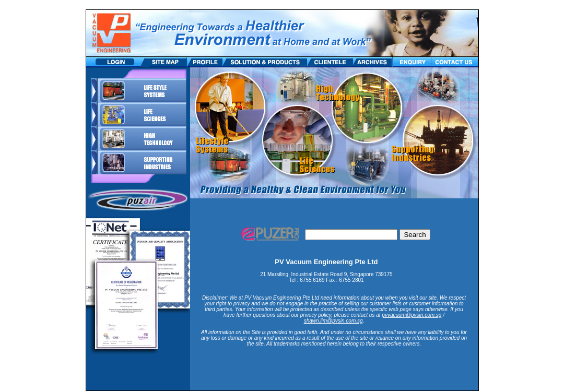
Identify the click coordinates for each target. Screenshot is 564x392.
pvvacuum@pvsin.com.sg (412, 315)
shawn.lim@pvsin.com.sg (333, 321)
